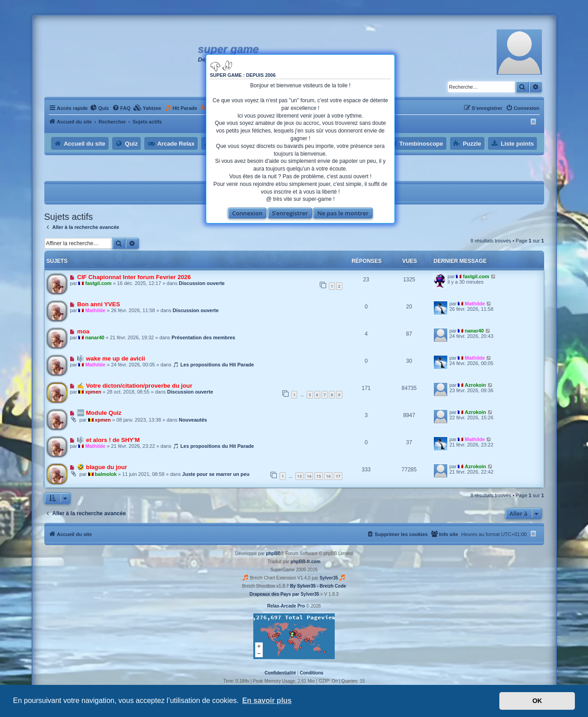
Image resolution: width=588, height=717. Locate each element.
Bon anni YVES (98, 304)
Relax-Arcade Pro (286, 606)
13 (299, 476)
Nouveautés (193, 420)
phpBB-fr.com (305, 562)
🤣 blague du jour (102, 467)
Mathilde (96, 310)
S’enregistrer (290, 213)
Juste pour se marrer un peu (216, 474)
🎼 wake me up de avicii (111, 358)
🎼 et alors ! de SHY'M (108, 440)
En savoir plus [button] (267, 700)
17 (338, 476)
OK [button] (537, 701)
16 (328, 476)
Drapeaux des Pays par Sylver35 (285, 594)
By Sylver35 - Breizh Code (318, 586)
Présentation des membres (203, 337)
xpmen (93, 392)
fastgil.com (99, 283)
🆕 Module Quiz (99, 413)
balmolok (106, 474)
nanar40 (95, 337)
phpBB (273, 553)
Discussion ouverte (202, 283)
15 (318, 476)
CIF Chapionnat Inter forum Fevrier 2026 (134, 277)
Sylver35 (329, 578)
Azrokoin (476, 385)
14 (309, 476)
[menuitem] (100, 108)
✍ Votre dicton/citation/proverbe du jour (135, 386)
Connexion (247, 213)
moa (83, 331)
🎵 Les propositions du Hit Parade (213, 365)
